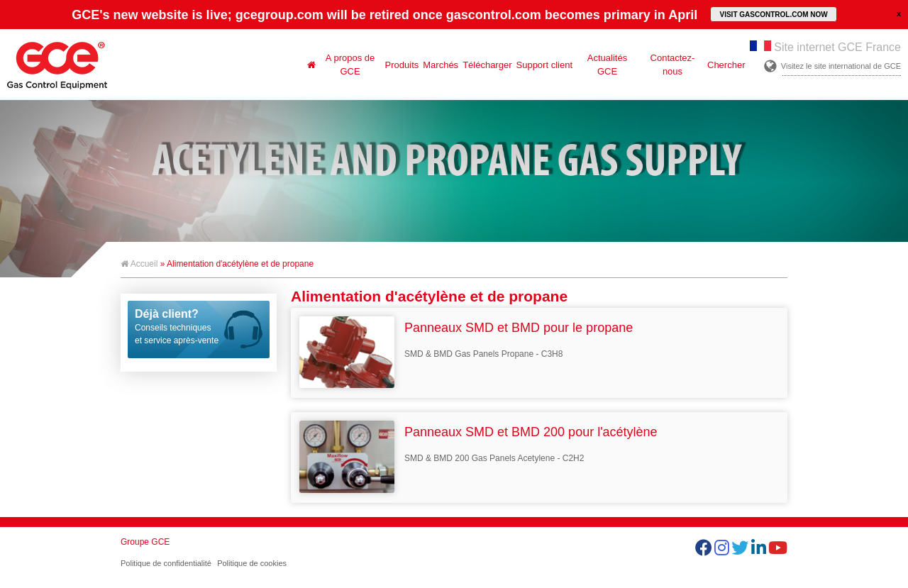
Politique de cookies (252, 563)
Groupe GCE (145, 542)
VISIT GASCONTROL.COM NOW (773, 15)
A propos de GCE (350, 65)
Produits (402, 65)
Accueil (139, 264)
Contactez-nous (673, 65)
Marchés (441, 65)
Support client (545, 65)
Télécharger (487, 65)
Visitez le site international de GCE (841, 66)
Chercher (726, 65)
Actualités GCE (607, 65)
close (899, 13)
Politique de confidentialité (166, 563)
